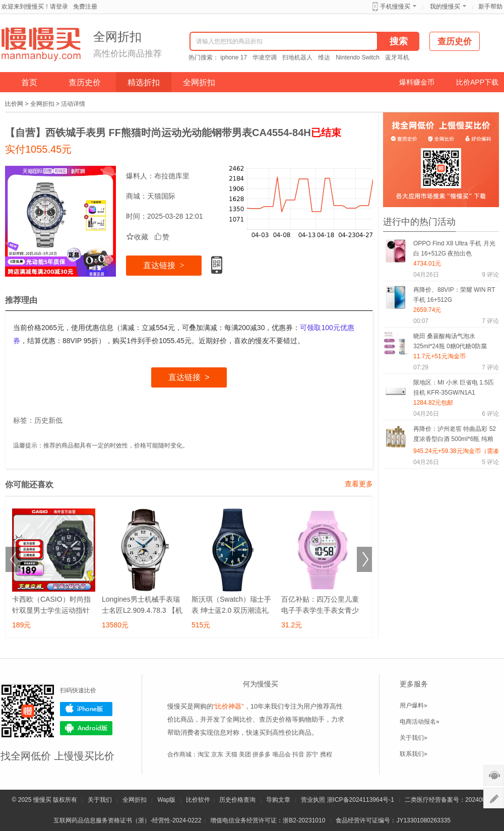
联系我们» (414, 754)
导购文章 (278, 800)
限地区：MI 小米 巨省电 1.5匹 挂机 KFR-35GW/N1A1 (454, 388)
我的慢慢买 (445, 7)
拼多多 (262, 754)
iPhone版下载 (86, 709)
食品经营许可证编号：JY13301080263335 (393, 820)
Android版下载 (86, 728)
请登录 (59, 7)
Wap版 (166, 800)
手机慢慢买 (395, 7)
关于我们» (414, 738)
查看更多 (359, 484)
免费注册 (85, 7)
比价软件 (198, 800)
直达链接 (164, 265)
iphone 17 (234, 57)
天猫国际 (161, 196)
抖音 (298, 754)
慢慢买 (42, 800)
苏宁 (312, 754)
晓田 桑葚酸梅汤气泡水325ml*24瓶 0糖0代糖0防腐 (450, 341)
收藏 (137, 237)
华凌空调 (265, 57)
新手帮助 (490, 7)
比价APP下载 (477, 82)
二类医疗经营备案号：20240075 (448, 800)
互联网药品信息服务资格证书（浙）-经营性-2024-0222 (127, 820)
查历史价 (85, 82)
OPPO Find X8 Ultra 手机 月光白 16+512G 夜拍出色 (454, 248)
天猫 (231, 754)
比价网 (14, 104)
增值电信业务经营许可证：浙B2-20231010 (268, 820)
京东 (217, 754)
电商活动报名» (420, 722)
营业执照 (313, 800)
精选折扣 (144, 82)
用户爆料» (414, 706)
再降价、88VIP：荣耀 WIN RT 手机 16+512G (454, 295)
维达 (324, 57)
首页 (29, 82)
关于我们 (100, 800)
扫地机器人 (297, 57)
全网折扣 (199, 82)
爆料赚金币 (417, 82)
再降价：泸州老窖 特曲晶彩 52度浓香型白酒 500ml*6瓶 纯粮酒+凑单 (455, 436)
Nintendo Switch (358, 57)
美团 (245, 754)
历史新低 (48, 420)
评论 (490, 275)
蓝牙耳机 (397, 57)
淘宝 (204, 754)
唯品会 (282, 754)
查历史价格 (275, 719)
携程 (326, 754)
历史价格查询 (237, 800)
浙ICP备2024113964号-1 (361, 800)
